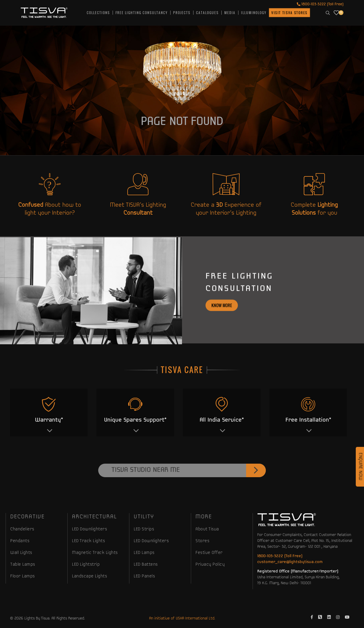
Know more (222, 330)
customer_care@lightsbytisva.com (290, 562)
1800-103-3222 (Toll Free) (320, 4)
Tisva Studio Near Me (189, 495)
